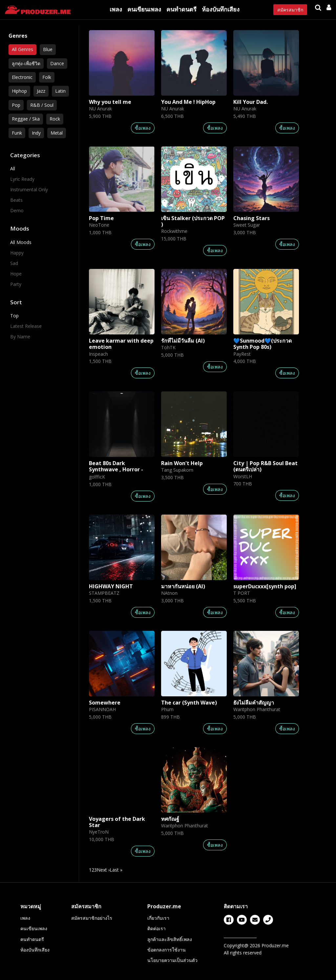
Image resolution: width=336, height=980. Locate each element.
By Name (20, 337)
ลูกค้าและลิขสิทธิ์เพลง (170, 939)
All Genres (22, 49)
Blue (48, 49)
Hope (16, 274)
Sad (14, 263)
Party (16, 284)
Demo (17, 210)
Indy (36, 133)
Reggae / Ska (26, 119)
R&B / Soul (42, 105)
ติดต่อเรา (157, 928)
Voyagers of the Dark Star (117, 822)
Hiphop (19, 91)
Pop (16, 105)
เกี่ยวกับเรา (158, 918)
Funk (17, 133)
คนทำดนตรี (181, 9)
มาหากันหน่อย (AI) (183, 586)
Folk (47, 77)
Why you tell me (110, 102)
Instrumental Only (29, 189)
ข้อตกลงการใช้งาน (167, 950)
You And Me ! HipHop (188, 102)
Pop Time (101, 218)
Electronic (22, 77)
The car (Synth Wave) (189, 703)
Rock (55, 119)
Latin (60, 91)
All (13, 169)
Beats (16, 200)
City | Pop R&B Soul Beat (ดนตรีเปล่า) (265, 466)
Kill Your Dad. (251, 102)
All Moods (21, 242)
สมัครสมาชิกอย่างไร (92, 918)
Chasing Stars (252, 218)
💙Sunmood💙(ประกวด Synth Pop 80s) (262, 344)
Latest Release (26, 326)
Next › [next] (103, 870)
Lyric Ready (22, 179)
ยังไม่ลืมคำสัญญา (254, 703)
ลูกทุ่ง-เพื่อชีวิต (26, 63)
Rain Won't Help (182, 463)
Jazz (41, 91)
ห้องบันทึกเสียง (221, 9)
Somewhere (105, 703)
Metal (57, 133)
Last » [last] (116, 870)
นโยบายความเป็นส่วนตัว (172, 960)
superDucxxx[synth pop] (265, 586)
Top (14, 316)
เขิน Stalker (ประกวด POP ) (193, 221)
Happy (17, 253)
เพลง (116, 9)
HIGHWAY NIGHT (111, 586)
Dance (57, 63)
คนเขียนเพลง (144, 9)
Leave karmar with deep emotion (121, 344)
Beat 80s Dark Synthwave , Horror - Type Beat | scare (116, 469)
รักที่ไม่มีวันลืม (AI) (183, 341)
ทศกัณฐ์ (170, 819)
